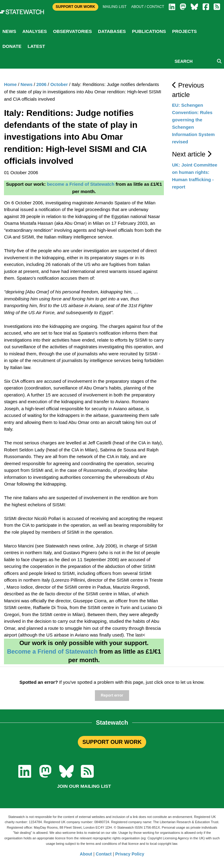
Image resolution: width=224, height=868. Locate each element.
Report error (112, 695)
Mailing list (115, 7)
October (59, 84)
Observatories (72, 31)
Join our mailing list (84, 786)
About (86, 854)
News (9, 31)
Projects (184, 31)
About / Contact (148, 7)
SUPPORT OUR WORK (112, 742)
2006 (41, 84)
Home (10, 84)
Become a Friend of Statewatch (52, 651)
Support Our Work (75, 7)
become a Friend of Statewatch (81, 184)
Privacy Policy (130, 854)
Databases (112, 31)
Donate (12, 46)
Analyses (34, 31)
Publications (149, 31)
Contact (104, 854)
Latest (36, 46)
